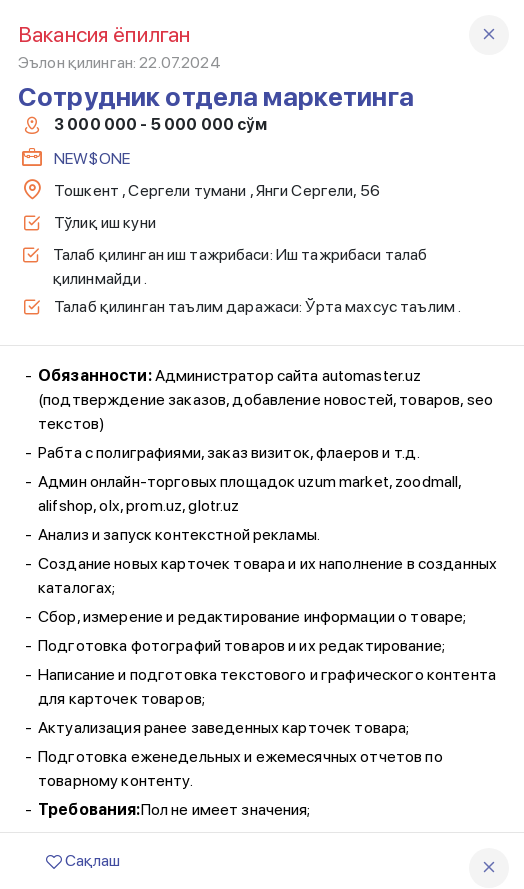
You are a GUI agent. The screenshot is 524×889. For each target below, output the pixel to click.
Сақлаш (83, 860)
